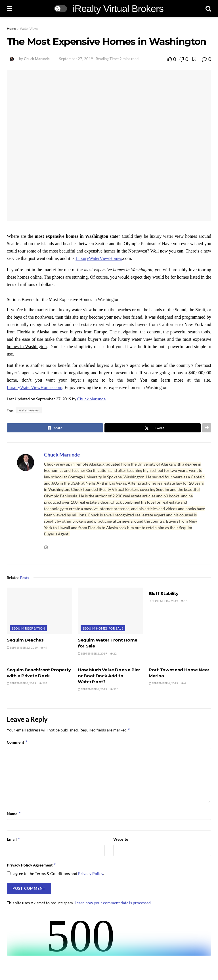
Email (14, 839)
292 (43, 683)
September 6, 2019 (163, 601)
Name (14, 814)
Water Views (29, 29)
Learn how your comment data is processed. (113, 903)
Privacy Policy (91, 873)
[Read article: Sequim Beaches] (39, 611)
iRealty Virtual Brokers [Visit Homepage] (118, 9)
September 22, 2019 (22, 647)
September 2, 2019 (92, 653)
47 (44, 647)
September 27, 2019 (76, 59)
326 (114, 689)
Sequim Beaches (25, 640)
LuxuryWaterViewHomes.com (34, 387)
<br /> (109, 934)
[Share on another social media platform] (207, 428)
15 (184, 601)
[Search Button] (208, 9)
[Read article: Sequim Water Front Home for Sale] (110, 611)
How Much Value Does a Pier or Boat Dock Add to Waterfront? (109, 676)
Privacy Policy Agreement (32, 865)
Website (121, 839)
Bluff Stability (164, 593)
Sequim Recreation (28, 628)
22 (113, 653)
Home (11, 29)
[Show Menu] (10, 9)
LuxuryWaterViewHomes (99, 258)
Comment (17, 742)
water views (29, 410)
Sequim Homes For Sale (103, 628)
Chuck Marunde (37, 59)
